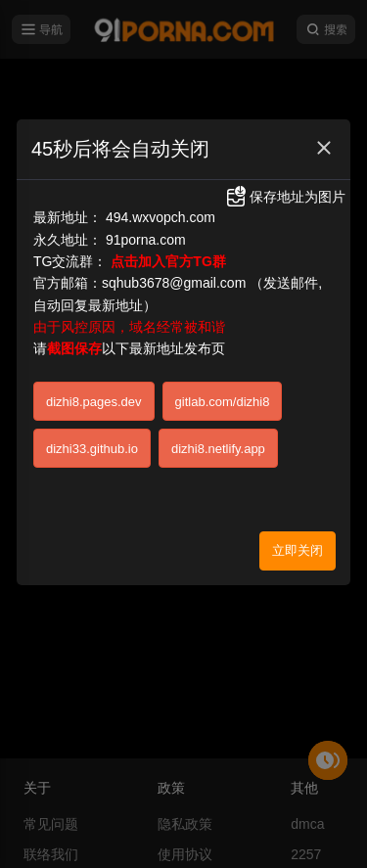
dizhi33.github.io (92, 449)
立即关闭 (298, 550)
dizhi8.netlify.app (218, 449)
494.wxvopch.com (161, 217)
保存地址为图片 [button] (285, 197)
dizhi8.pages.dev (94, 402)
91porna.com (146, 240)
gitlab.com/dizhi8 (223, 402)
